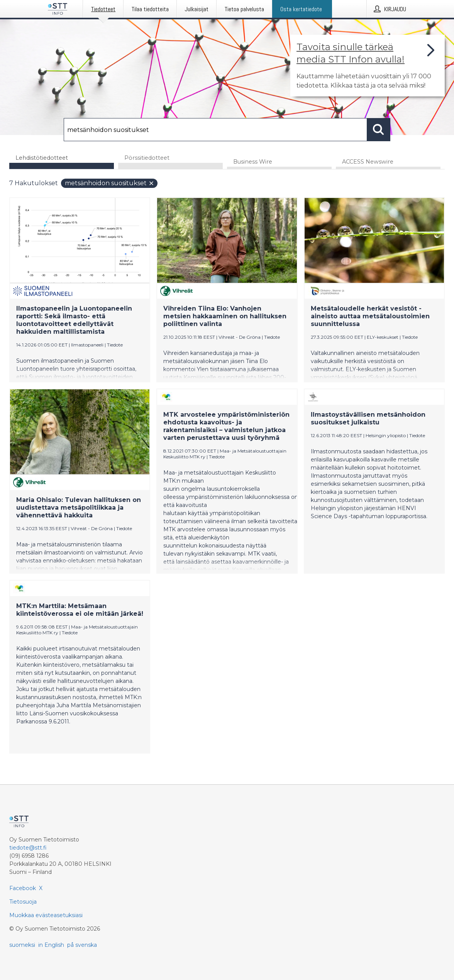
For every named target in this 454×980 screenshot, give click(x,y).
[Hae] (215, 130)
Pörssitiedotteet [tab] (147, 158)
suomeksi (22, 945)
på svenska (82, 945)
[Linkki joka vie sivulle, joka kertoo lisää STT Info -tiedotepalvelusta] (368, 66)
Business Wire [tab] (253, 162)
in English (51, 945)
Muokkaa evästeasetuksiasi (46, 915)
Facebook (23, 888)
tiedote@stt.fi (28, 848)
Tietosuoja (23, 902)
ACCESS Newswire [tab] (368, 162)
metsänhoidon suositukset (110, 183)
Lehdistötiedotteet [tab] (42, 158)
